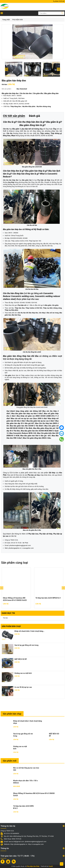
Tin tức (5, 618)
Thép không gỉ (56, 133)
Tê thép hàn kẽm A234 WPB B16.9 (48, 598)
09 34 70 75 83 (16, 543)
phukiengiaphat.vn (15, 548)
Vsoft (51, 866)
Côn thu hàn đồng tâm (13, 293)
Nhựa (13, 136)
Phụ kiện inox (33, 534)
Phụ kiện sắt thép (46, 534)
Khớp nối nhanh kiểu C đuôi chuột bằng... (30, 631)
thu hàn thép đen (12, 180)
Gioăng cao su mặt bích (23, 673)
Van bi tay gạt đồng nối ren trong (26, 645)
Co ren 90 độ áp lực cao (23, 687)
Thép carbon (45, 133)
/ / (31, 106)
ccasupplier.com (28, 548)
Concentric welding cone (23, 296)
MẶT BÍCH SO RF (21, 659)
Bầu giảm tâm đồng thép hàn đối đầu (21, 356)
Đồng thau (7, 136)
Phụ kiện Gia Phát (33, 866)
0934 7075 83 (59, 1)
